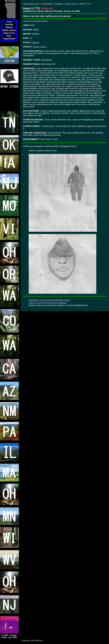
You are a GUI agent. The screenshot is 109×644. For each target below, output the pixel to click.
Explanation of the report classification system (49, 300)
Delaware (59, 4)
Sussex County (71, 4)
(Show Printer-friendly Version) (36, 21)
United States (47, 4)
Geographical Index (31, 4)
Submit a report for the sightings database (48, 303)
